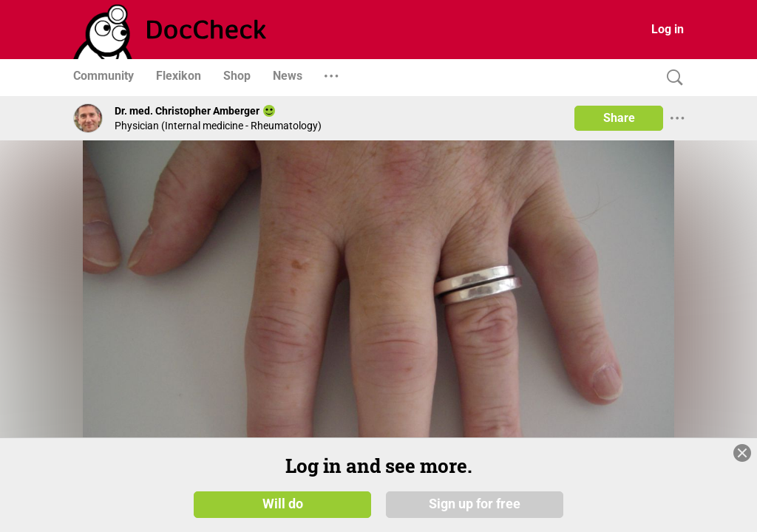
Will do (283, 504)
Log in (668, 29)
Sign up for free (475, 504)
